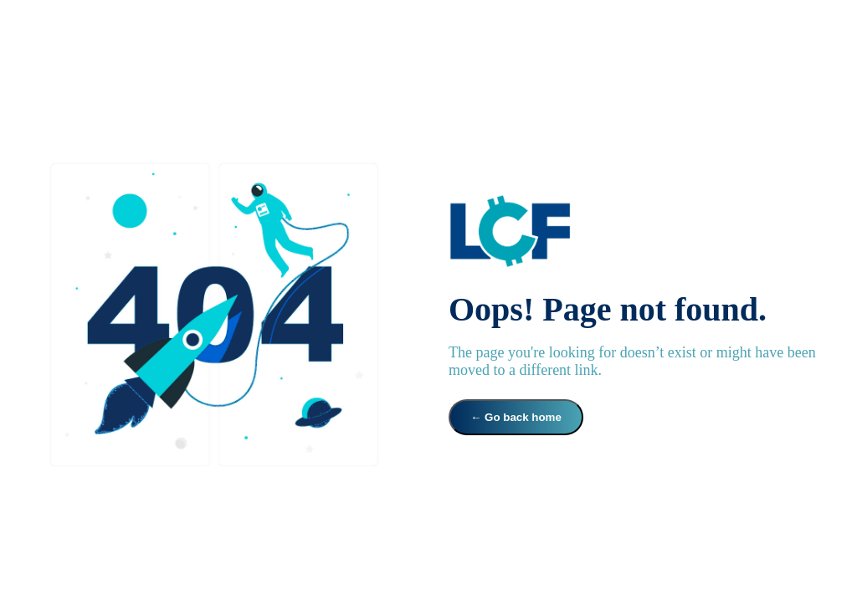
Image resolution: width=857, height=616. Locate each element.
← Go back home (516, 417)
